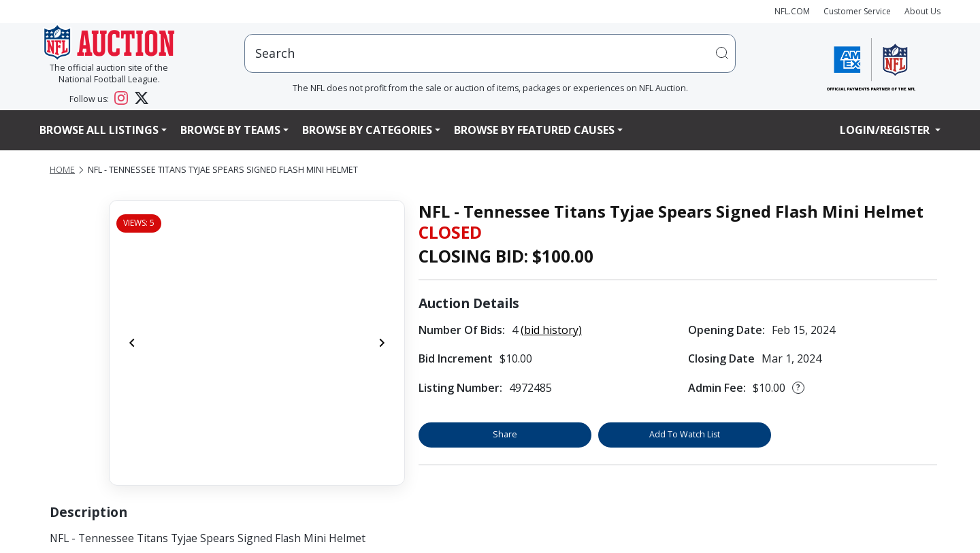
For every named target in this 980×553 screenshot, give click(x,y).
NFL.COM (792, 11)
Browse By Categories (367, 130)
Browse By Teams (230, 130)
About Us (922, 11)
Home (62, 170)
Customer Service (857, 11)
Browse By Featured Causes (534, 130)
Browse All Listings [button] (99, 130)
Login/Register (886, 130)
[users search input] (490, 53)
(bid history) (551, 330)
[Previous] (132, 343)
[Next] (382, 343)
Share (505, 434)
